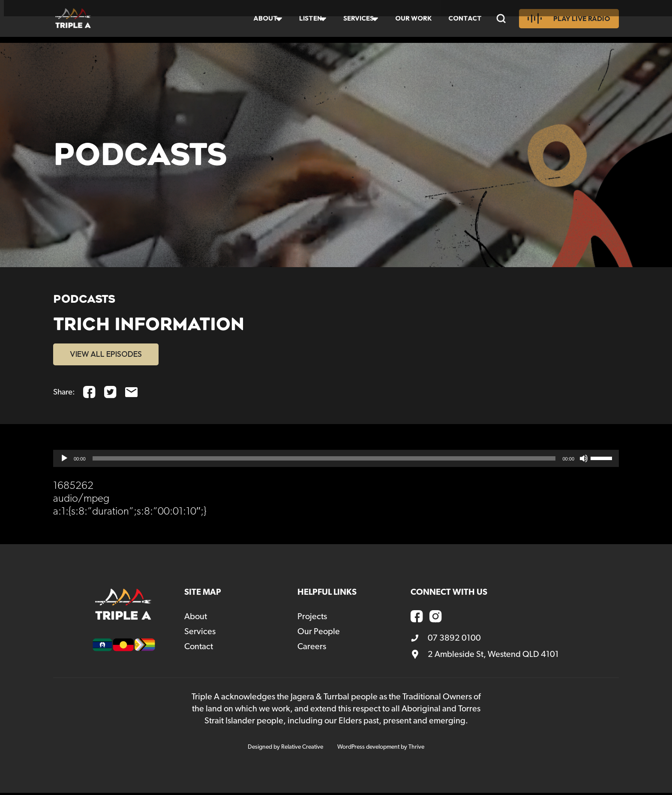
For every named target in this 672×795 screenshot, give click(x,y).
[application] (336, 461)
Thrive (416, 749)
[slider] (324, 461)
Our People (319, 634)
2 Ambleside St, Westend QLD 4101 (485, 656)
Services (355, 21)
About (258, 21)
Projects (312, 619)
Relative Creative (302, 749)
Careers (312, 649)
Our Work (413, 21)
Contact (466, 21)
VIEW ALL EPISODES (112, 355)
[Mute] (584, 461)
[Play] (64, 461)
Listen (304, 21)
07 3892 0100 (446, 640)
